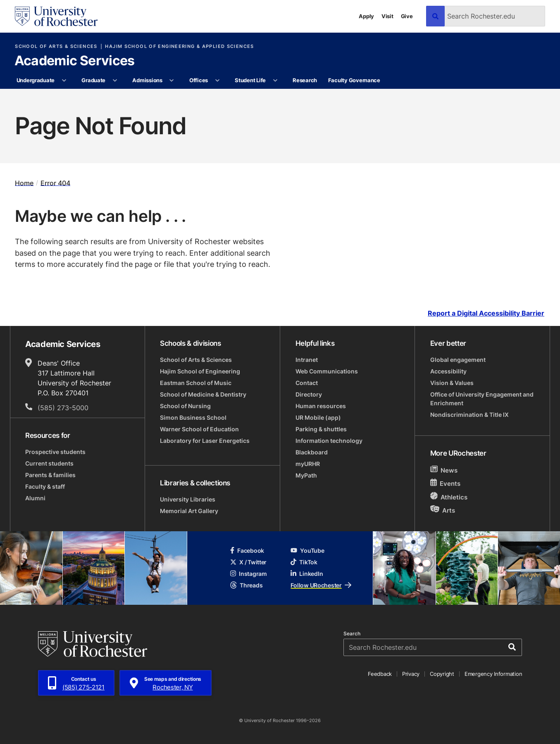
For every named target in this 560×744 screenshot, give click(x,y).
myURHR (308, 464)
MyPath (306, 475)
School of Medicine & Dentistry (203, 394)
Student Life (250, 80)
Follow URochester (321, 585)
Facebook (247, 550)
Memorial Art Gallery (189, 511)
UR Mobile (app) (318, 417)
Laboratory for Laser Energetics (205, 441)
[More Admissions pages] (172, 81)
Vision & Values (452, 383)
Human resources (321, 406)
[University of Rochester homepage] (56, 16)
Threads (246, 585)
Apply (366, 16)
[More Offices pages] (217, 81)
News (444, 470)
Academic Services (75, 61)
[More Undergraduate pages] (64, 81)
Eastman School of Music (196, 383)
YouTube (307, 550)
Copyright (442, 674)
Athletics (449, 497)
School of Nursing (185, 406)
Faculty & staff (45, 486)
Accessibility (448, 371)
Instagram (248, 574)
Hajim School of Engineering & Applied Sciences (179, 46)
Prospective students (55, 452)
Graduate (93, 80)
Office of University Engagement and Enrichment (482, 399)
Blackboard (312, 452)
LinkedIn (307, 574)
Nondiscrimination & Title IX (469, 415)
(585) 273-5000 (63, 408)
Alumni (35, 498)
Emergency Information (493, 674)
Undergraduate (36, 80)
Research (305, 80)
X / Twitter (248, 562)
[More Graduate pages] (115, 81)
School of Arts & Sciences (56, 46)
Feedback (380, 674)
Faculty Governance (354, 80)
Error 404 (55, 183)
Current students (49, 463)
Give (407, 16)
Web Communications (327, 371)
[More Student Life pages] (275, 81)
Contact (307, 383)
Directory (309, 394)
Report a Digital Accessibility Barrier (486, 313)
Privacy (411, 674)
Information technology (329, 441)
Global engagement (458, 360)
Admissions (147, 80)
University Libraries (188, 499)
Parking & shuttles (321, 429)
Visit (387, 16)
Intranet (307, 360)
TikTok (304, 562)
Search (352, 634)
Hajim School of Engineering (200, 371)
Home (24, 183)
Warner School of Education (199, 429)
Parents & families (50, 475)
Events (446, 483)
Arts (443, 510)
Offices (199, 80)
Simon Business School (193, 417)
